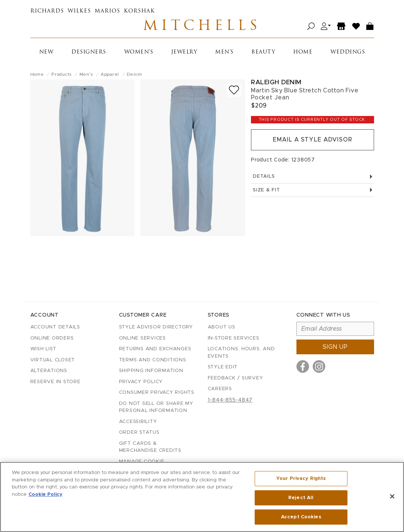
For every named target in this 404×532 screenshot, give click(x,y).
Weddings (348, 53)
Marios (107, 11)
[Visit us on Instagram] (319, 366)
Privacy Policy (141, 382)
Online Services (142, 338)
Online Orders (52, 338)
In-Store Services (234, 338)
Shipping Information (151, 371)
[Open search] (311, 27)
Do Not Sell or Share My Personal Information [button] (156, 407)
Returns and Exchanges (155, 349)
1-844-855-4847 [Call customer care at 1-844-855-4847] (230, 400)
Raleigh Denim (276, 83)
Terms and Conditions (153, 360)
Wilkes (79, 11)
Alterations (49, 371)
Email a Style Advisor (313, 140)
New (46, 53)
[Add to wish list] (234, 90)
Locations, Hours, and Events (241, 353)
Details (312, 177)
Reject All (301, 498)
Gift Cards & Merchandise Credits (150, 447)
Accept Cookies (301, 517)
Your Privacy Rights (301, 479)
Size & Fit (312, 191)
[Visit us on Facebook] (303, 366)
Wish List (43, 349)
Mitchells (202, 27)
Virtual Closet (53, 360)
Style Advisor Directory (156, 327)
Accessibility (138, 422)
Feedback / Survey (235, 378)
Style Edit (223, 367)
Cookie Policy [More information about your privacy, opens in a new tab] (45, 495)
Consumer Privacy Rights (157, 393)
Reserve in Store (55, 382)
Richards (47, 11)
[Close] (392, 497)
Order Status (139, 432)
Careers (220, 389)
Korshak (139, 11)
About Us (222, 327)
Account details (55, 327)
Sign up (335, 347)
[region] (202, 497)
